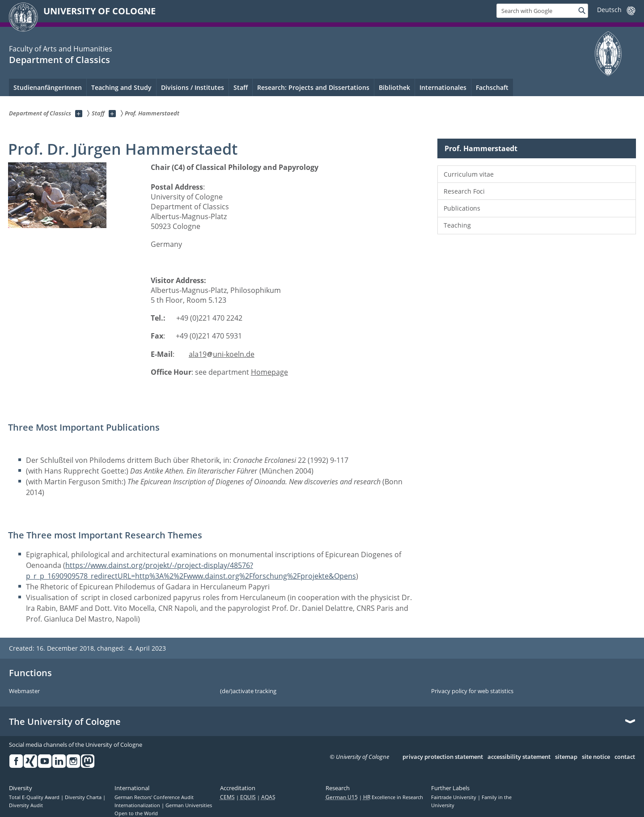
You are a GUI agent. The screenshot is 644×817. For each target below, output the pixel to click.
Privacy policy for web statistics (472, 691)
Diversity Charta (84, 797)
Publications (462, 208)
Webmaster (24, 691)
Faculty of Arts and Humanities (61, 49)
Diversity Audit (26, 805)
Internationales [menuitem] (443, 87)
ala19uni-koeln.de (222, 354)
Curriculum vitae (469, 174)
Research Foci (464, 191)
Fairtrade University (454, 797)
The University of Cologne (65, 722)
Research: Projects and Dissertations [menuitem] (313, 87)
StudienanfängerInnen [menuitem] (48, 87)
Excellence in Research (393, 797)
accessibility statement (519, 757)
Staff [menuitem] (241, 87)
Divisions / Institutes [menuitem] (193, 87)
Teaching (457, 225)
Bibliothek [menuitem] (394, 87)
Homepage (269, 372)
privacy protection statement (443, 757)
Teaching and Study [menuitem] (121, 87)
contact (625, 757)
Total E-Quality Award (35, 797)
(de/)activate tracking (248, 691)
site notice (596, 757)
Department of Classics (59, 60)
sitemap (566, 757)
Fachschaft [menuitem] (492, 87)
